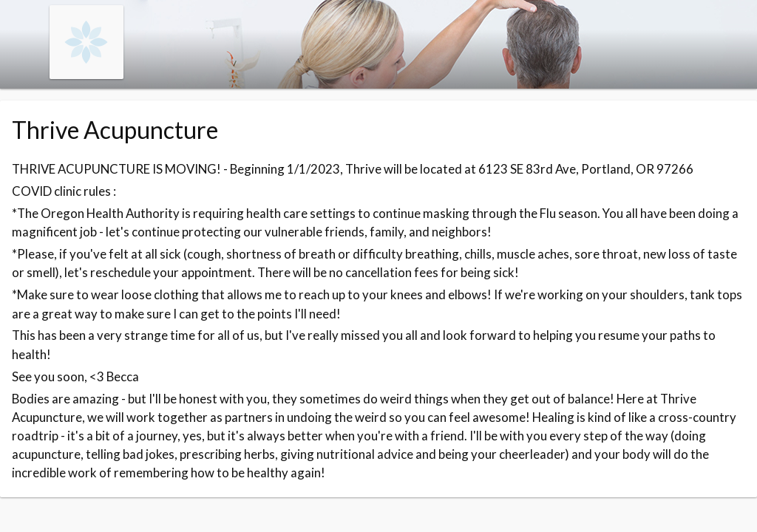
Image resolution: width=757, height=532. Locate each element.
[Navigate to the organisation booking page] (86, 74)
